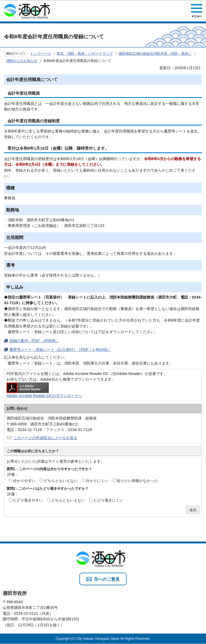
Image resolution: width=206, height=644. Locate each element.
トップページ (41, 54)
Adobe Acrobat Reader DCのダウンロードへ (44, 390)
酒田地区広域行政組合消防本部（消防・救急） (155, 54)
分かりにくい (97, 481)
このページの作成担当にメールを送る (45, 438)
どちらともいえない (61, 481)
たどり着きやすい (28, 500)
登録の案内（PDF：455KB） (34, 341)
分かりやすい (24, 481)
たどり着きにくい (108, 500)
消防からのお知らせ (22, 61)
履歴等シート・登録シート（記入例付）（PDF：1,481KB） (60, 349)
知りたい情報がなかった (137, 481)
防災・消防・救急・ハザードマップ (85, 54)
